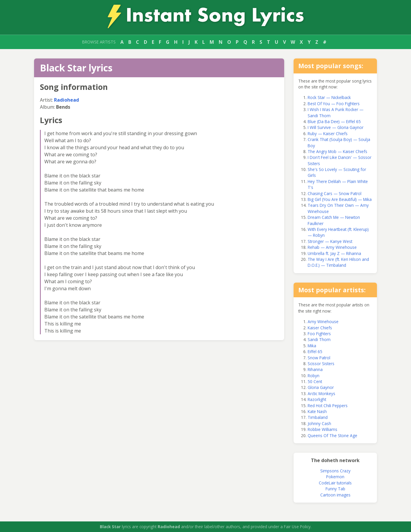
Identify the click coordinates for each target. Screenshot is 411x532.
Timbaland (318, 417)
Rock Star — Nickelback (329, 97)
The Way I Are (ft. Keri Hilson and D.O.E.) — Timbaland (338, 262)
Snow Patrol (319, 358)
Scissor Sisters (321, 364)
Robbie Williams (322, 429)
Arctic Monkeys (321, 393)
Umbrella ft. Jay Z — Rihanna (334, 253)
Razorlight (317, 399)
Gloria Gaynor (321, 387)
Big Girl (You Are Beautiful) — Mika (340, 199)
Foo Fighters (319, 334)
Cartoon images (335, 495)
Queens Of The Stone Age (332, 435)
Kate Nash (317, 411)
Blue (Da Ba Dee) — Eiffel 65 (334, 121)
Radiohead (66, 100)
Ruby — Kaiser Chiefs (328, 134)
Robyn (314, 376)
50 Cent (315, 381)
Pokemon (335, 477)
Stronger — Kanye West (330, 241)
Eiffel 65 (315, 351)
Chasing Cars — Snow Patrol (335, 193)
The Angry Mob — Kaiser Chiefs (337, 151)
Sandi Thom (319, 339)
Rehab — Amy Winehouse (332, 247)
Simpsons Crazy (335, 471)
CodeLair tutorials (335, 483)
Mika (312, 346)
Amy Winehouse (323, 322)
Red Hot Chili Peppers (328, 406)
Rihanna (315, 369)
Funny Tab (335, 489)
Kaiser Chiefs (320, 328)
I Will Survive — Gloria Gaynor (336, 127)
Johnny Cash (319, 423)
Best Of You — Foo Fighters (334, 104)
